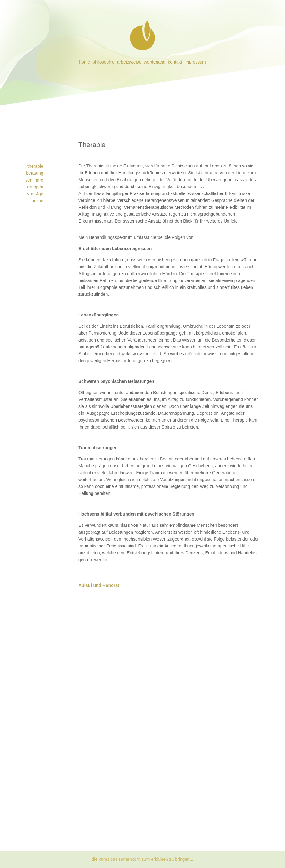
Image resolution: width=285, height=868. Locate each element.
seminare (34, 180)
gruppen (35, 187)
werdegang (155, 62)
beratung (35, 173)
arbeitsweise (129, 62)
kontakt (175, 62)
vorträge (35, 194)
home (85, 62)
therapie (35, 166)
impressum (195, 62)
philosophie (104, 62)
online (37, 201)
